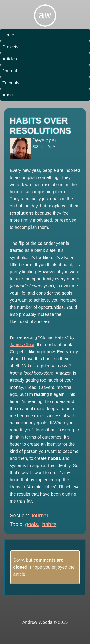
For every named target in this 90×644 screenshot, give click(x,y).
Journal (10, 71)
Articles (10, 59)
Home (8, 35)
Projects (10, 47)
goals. (32, 524)
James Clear (22, 345)
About (8, 95)
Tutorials (11, 83)
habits (49, 524)
